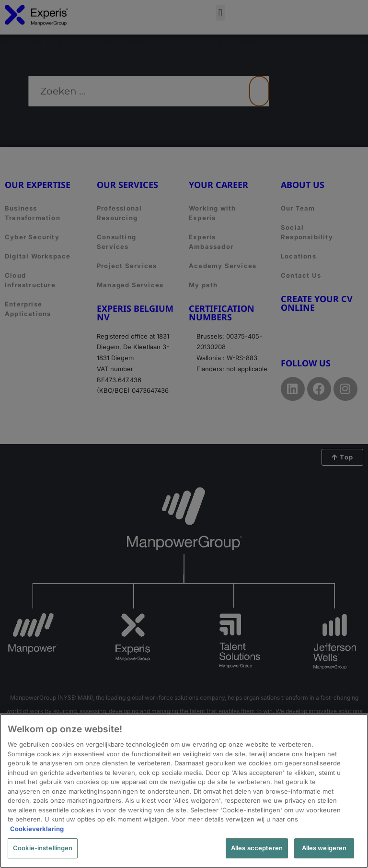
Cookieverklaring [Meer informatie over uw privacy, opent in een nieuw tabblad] (37, 829)
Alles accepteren (257, 848)
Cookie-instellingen (43, 848)
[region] (184, 791)
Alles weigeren (324, 848)
